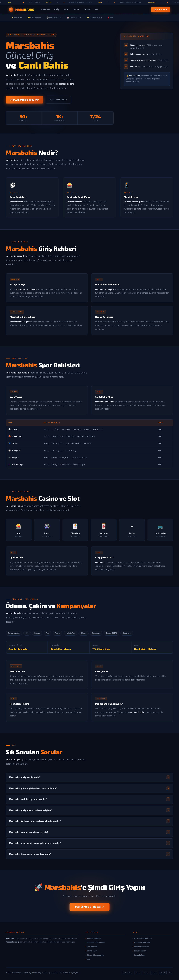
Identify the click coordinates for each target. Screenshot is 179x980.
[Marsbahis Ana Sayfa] (22, 10)
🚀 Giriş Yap (161, 10)
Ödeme (87, 10)
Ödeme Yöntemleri (142, 947)
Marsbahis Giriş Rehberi (96, 943)
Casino (76, 10)
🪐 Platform (17, 18)
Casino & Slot (92, 951)
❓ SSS (110, 18)
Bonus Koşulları (140, 951)
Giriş (57, 10)
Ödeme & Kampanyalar (96, 955)
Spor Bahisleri (92, 947)
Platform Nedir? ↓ (58, 100)
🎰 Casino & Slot (74, 18)
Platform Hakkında (94, 938)
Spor (66, 10)
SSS (96, 10)
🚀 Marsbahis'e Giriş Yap (24, 100)
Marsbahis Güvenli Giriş (143, 938)
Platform (45, 10)
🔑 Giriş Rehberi (35, 18)
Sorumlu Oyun (140, 955)
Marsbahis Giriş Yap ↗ (89, 907)
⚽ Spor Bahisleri (54, 18)
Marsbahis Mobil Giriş (142, 943)
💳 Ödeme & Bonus (94, 18)
